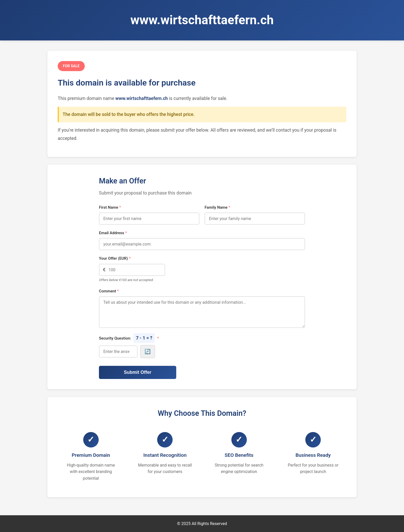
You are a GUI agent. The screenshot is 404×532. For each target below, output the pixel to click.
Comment (109, 291)
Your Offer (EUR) (115, 258)
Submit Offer (138, 372)
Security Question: (129, 338)
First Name (110, 207)
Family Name (217, 207)
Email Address (113, 233)
